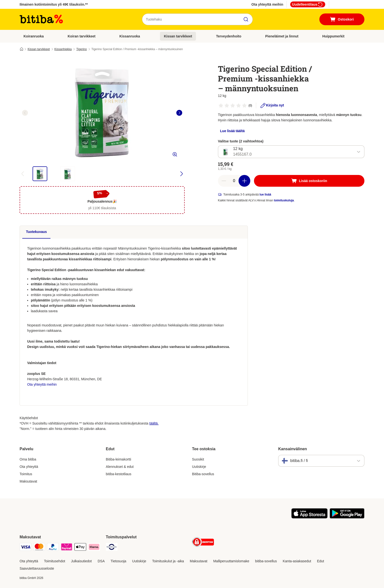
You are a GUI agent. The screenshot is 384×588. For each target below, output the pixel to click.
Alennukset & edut (120, 467)
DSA (101, 561)
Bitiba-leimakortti (118, 459)
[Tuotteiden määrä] (234, 181)
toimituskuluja (284, 200)
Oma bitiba (28, 459)
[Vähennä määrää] (224, 181)
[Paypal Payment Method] (53, 548)
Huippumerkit (333, 36)
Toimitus (26, 474)
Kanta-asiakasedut (297, 561)
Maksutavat (28, 481)
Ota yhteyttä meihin (267, 4)
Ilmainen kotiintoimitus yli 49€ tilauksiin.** (54, 4)
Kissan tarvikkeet (178, 36)
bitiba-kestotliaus (119, 474)
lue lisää (265, 195)
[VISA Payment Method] (25, 548)
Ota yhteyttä (29, 467)
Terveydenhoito (229, 36)
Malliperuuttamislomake (231, 561)
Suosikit (198, 459)
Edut (320, 561)
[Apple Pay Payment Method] (80, 548)
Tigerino (81, 49)
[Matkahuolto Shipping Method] (112, 548)
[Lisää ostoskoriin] (309, 181)
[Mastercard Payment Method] (39, 548)
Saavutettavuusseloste (37, 568)
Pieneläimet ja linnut (282, 36)
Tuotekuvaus (36, 232)
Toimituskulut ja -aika (168, 561)
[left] (25, 113)
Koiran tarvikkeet (82, 36)
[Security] (203, 543)
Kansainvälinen (293, 449)
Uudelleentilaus (308, 4)
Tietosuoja (119, 561)
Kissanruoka (130, 36)
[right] (179, 113)
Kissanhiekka (63, 49)
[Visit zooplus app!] (309, 517)
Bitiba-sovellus (203, 474)
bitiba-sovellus (266, 561)
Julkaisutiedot (81, 561)
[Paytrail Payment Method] (67, 548)
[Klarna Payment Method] (94, 548)
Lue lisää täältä (232, 131)
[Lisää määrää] (244, 181)
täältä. (154, 423)
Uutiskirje (199, 467)
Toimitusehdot (54, 561)
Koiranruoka (34, 36)
